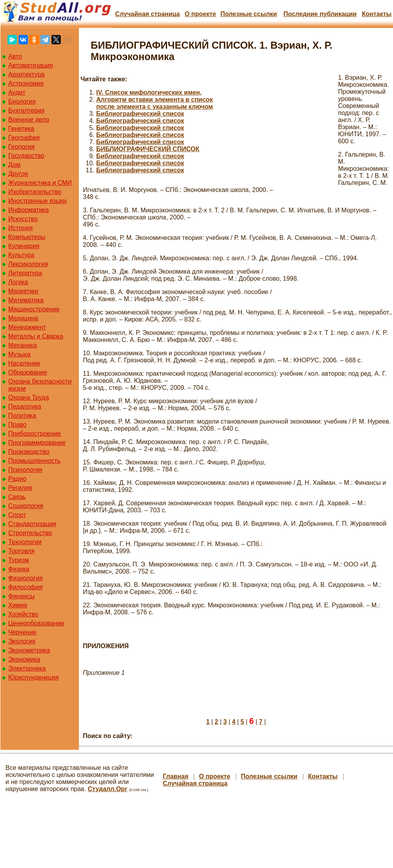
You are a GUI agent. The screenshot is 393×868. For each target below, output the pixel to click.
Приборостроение (35, 434)
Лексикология (28, 264)
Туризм (19, 560)
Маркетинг (24, 291)
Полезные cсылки (249, 14)
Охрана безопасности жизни (40, 385)
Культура (21, 255)
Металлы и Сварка (36, 336)
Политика (22, 416)
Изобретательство (35, 192)
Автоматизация (31, 65)
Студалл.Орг (108, 789)
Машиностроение (34, 309)
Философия (25, 587)
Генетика (21, 129)
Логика (18, 282)
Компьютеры (27, 237)
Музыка (19, 354)
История (20, 228)
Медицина (23, 318)
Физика (19, 569)
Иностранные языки (37, 201)
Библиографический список (140, 114)
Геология (21, 147)
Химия (18, 605)
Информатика (28, 210)
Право (17, 425)
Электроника (27, 668)
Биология (22, 101)
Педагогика (25, 407)
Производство (29, 452)
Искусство (23, 219)
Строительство (30, 533)
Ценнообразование (36, 623)
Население (24, 363)
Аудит (17, 92)
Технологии (25, 542)
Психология (25, 470)
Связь (17, 497)
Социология (26, 506)
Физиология (26, 578)
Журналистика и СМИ (40, 183)
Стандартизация (32, 524)
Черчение (22, 632)
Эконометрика (29, 650)
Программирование (37, 443)
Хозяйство (23, 614)
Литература (25, 273)
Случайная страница (147, 14)
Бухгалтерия (26, 111)
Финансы (21, 596)
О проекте (200, 14)
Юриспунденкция (33, 677)
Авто (15, 56)
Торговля (21, 551)
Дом (14, 165)
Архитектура (27, 74)
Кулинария (24, 246)
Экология (22, 641)
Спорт (17, 515)
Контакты (377, 14)
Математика (26, 300)
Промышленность (34, 461)
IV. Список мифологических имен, (149, 92)
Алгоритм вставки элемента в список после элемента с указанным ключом (154, 103)
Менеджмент (27, 327)
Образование (28, 372)
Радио (17, 479)
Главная (176, 776)
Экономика (24, 659)
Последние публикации (320, 14)
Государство (26, 156)
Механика (23, 345)
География (24, 138)
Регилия (20, 488)
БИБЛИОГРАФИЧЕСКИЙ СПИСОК (148, 149)
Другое (18, 174)
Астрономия (26, 83)
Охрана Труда (29, 397)
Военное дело (29, 120)
